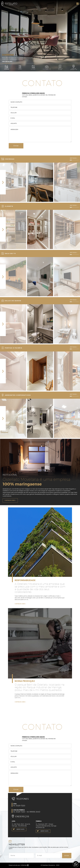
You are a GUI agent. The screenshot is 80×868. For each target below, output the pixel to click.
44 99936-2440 (33, 812)
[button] (39, 575)
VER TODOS (73, 158)
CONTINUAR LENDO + (10, 500)
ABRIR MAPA (20, 829)
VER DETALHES (8, 61)
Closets (20, 67)
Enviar (67, 856)
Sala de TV (33, 67)
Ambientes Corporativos (74, 67)
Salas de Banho (47, 67)
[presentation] (3, 182)
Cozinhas (6, 67)
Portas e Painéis (60, 67)
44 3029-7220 (19, 806)
